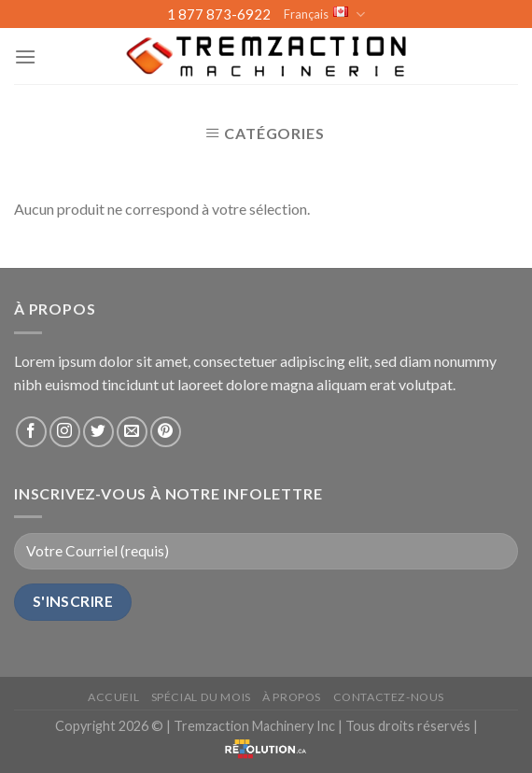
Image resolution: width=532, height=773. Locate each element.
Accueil (113, 697)
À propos (292, 697)
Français (324, 14)
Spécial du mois (201, 697)
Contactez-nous (389, 697)
